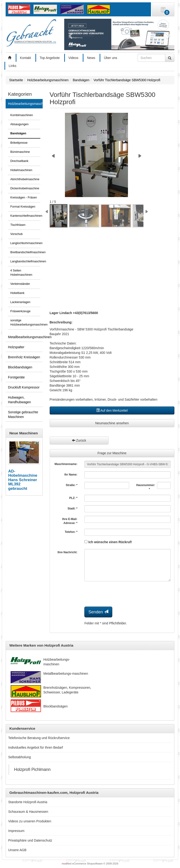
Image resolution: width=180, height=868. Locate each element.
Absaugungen (19, 124)
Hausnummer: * (145, 487)
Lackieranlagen (20, 302)
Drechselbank (19, 161)
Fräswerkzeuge (20, 311)
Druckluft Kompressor (24, 387)
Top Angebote (50, 58)
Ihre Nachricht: (67, 552)
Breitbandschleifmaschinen (25, 252)
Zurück (79, 440)
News (91, 58)
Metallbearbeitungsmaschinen (25, 337)
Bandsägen (18, 133)
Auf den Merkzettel (112, 410)
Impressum (16, 831)
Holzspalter (16, 347)
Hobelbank (17, 293)
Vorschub (17, 234)
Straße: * (72, 485)
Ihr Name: (71, 475)
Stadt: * (72, 509)
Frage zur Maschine (112, 453)
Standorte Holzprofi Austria (28, 802)
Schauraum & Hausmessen (28, 812)
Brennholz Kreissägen (24, 357)
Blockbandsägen (20, 367)
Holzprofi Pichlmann (32, 769)
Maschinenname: (66, 464)
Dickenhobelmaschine (25, 188)
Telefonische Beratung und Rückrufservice (39, 738)
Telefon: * (71, 532)
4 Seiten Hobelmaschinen (21, 273)
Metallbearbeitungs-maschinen (66, 674)
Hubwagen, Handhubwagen (19, 400)
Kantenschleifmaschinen (25, 216)
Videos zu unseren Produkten (30, 821)
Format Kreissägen (23, 207)
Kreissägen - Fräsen (24, 198)
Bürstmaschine (20, 152)
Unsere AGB (17, 850)
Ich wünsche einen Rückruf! (108, 542)
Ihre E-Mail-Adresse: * (70, 521)
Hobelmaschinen (21, 170)
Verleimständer (20, 284)
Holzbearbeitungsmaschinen (25, 104)
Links (13, 66)
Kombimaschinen (22, 115)
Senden (98, 612)
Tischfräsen (18, 225)
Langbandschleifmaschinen (25, 261)
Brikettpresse (19, 143)
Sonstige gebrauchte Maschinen (23, 414)
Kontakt (25, 58)
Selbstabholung (20, 757)
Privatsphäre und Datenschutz (30, 840)
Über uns (111, 58)
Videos (73, 58)
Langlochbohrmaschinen (25, 243)
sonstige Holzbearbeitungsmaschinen (25, 322)
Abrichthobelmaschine (25, 179)
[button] (70, 34)
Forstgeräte (16, 377)
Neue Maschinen (24, 433)
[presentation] (120, 594)
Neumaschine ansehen (112, 423)
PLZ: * (73, 498)
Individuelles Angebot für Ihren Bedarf (36, 747)
